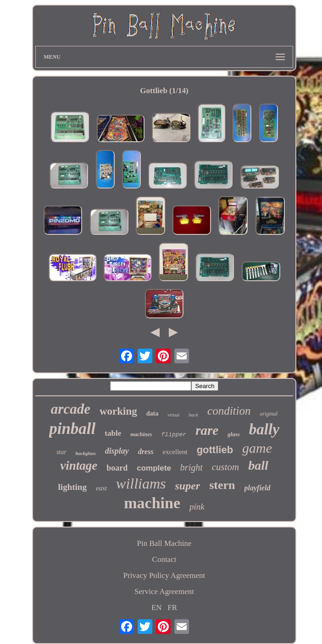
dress (146, 452)
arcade (71, 409)
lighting (72, 487)
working (118, 411)
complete (154, 468)
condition (229, 411)
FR (172, 608)
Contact (164, 559)
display (117, 451)
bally (264, 429)
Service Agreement (164, 591)
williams (141, 483)
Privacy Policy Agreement (164, 575)
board (117, 468)
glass (234, 434)
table (113, 433)
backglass (86, 453)
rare (207, 430)
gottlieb (215, 450)
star (61, 452)
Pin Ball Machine (164, 543)
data (152, 414)
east (101, 488)
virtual (173, 415)
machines (141, 434)
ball (258, 465)
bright (192, 467)
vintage (79, 466)
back (193, 415)
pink (197, 507)
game (257, 448)
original (269, 414)
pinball (72, 429)
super (188, 486)
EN (157, 608)
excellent (175, 452)
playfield (258, 488)
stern (222, 485)
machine (152, 503)
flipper (174, 435)
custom (226, 467)
